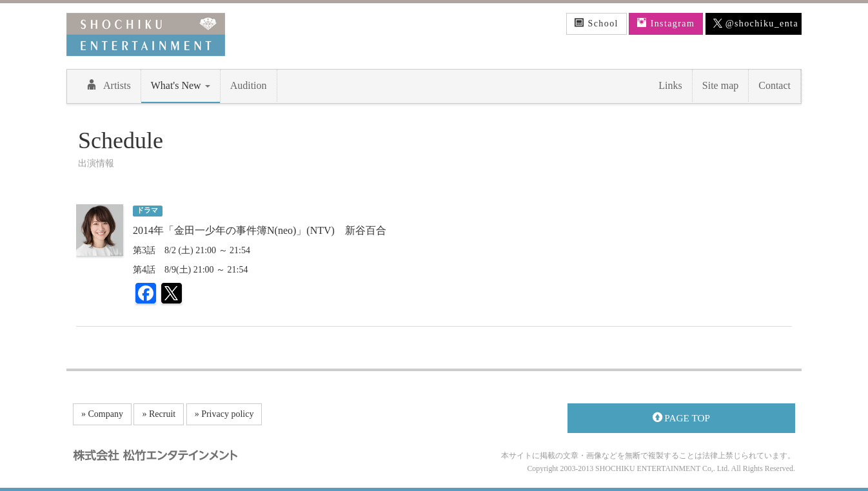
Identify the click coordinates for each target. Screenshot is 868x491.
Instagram (666, 23)
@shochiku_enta (756, 24)
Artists (109, 85)
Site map (720, 85)
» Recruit (159, 414)
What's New (181, 85)
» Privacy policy (224, 414)
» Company (102, 414)
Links (670, 85)
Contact (774, 85)
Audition (249, 85)
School (597, 23)
